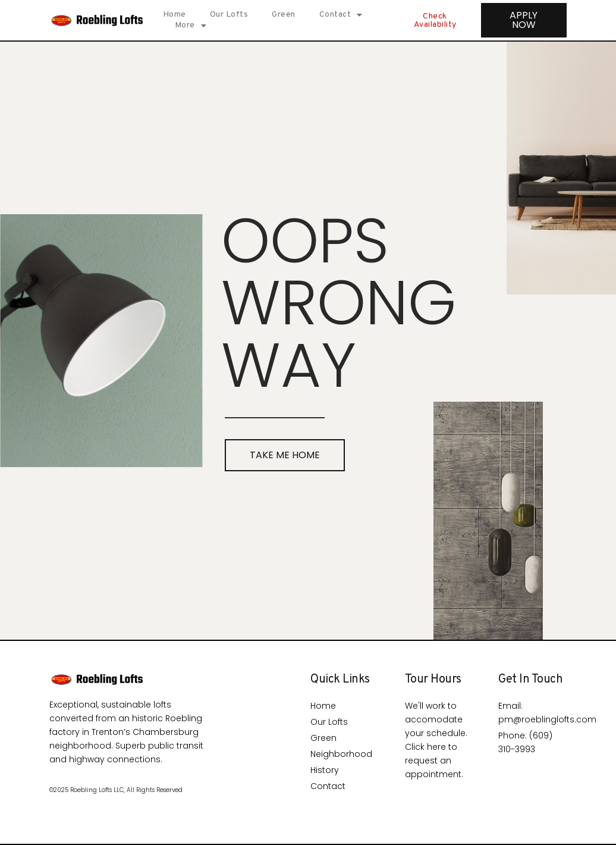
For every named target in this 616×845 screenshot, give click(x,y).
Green (284, 15)
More (191, 26)
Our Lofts (229, 15)
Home (175, 15)
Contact (341, 15)
